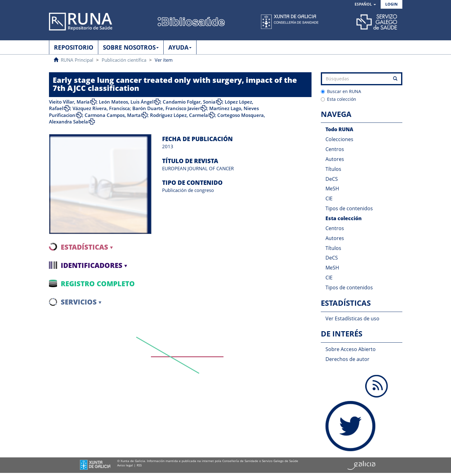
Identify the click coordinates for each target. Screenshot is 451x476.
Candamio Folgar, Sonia (189, 102)
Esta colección (338, 99)
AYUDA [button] (180, 47)
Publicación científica (124, 60)
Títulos (333, 169)
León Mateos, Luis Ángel (126, 102)
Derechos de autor (347, 359)
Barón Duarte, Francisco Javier (166, 108)
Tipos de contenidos (349, 208)
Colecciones (339, 139)
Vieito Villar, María (69, 102)
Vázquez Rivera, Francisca (101, 108)
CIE (329, 198)
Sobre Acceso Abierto (351, 349)
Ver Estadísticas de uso (352, 318)
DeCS (332, 179)
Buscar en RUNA (341, 91)
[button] (365, 4)
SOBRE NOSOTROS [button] (131, 47)
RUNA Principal (77, 60)
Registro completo (98, 283)
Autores (335, 159)
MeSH (332, 189)
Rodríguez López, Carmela (179, 115)
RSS (139, 465)
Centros (335, 149)
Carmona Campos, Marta (113, 115)
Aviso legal (125, 465)
